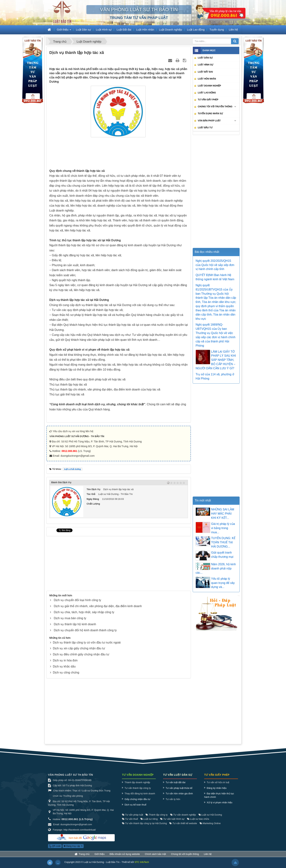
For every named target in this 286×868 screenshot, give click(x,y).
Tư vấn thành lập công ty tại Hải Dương (144, 827)
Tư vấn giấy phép (208, 100)
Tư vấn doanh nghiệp (183, 818)
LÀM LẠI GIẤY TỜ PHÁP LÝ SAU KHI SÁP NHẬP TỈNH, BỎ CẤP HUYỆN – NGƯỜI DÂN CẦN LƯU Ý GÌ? (216, 360)
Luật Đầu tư (205, 128)
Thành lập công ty (157, 818)
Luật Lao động (207, 93)
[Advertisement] (119, 154)
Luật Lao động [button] (196, 30)
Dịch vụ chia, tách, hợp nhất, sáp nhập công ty (84, 612)
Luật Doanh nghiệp (209, 86)
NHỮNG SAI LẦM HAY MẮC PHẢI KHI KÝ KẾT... (223, 514)
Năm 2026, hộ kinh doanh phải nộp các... (216, 568)
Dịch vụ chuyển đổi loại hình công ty (77, 600)
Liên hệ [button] (233, 30)
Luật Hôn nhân (207, 79)
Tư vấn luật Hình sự (172, 823)
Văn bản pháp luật (209, 121)
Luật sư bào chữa (198, 823)
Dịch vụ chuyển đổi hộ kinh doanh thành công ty (85, 630)
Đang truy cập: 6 (73, 850)
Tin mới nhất (203, 500)
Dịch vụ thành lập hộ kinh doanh (75, 624)
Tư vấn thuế (130, 823)
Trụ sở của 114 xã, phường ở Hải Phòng (215, 376)
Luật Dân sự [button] (83, 30)
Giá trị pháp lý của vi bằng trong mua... (223, 528)
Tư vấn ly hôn (173, 803)
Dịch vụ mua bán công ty (70, 618)
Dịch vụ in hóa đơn (65, 660)
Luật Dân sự (205, 58)
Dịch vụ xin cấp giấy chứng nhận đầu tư (79, 648)
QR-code (55, 850)
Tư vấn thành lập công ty (138, 791)
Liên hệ (208, 858)
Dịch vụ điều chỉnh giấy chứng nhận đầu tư (81, 654)
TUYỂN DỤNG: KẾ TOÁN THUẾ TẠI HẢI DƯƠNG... (223, 542)
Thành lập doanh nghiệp (137, 786)
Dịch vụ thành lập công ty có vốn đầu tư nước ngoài (87, 642)
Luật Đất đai (205, 72)
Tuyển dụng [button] (217, 30)
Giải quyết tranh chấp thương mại (222, 555)
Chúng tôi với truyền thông (215, 107)
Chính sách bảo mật (155, 858)
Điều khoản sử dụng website (125, 858)
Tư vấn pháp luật (132, 818)
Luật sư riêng (149, 823)
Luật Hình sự (205, 65)
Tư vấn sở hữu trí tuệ (218, 786)
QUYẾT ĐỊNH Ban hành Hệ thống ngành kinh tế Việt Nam (215, 277)
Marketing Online (210, 827)
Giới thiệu (99, 858)
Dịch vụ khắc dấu (64, 666)
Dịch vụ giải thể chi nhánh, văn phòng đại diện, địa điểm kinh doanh (98, 606)
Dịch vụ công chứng (66, 672)
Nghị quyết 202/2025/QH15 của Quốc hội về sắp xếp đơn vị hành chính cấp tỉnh (215, 265)
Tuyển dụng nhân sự (210, 114)
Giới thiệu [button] (64, 31)
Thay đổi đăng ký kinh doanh (140, 797)
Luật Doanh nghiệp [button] (171, 30)
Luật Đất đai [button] (124, 30)
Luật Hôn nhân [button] (145, 30)
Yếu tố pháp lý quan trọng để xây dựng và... (223, 583)
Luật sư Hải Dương (210, 818)
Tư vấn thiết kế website (183, 827)
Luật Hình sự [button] (104, 30)
